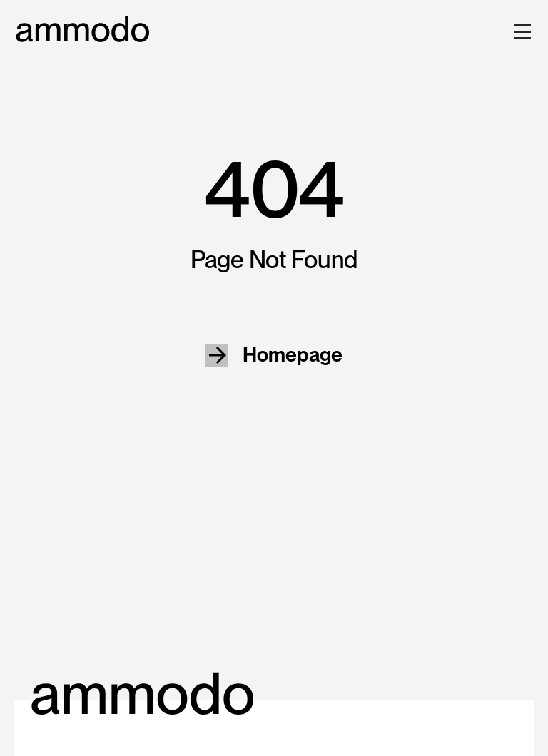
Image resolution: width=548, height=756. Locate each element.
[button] (519, 31)
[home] (83, 30)
